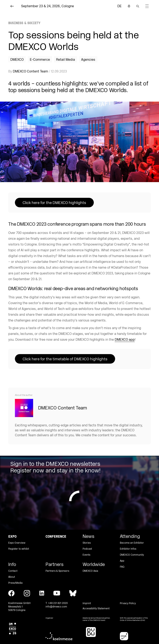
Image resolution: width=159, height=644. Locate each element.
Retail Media (66, 60)
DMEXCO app (125, 340)
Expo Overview (17, 543)
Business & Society (24, 23)
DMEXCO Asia (90, 571)
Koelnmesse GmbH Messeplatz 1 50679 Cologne (19, 607)
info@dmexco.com (56, 607)
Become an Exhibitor (132, 543)
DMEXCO (17, 60)
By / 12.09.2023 (38, 71)
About (12, 577)
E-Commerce (40, 60)
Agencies (88, 60)
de (119, 6)
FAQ (122, 567)
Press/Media (15, 583)
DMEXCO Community (132, 555)
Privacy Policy (128, 603)
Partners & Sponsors (57, 571)
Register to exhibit (19, 549)
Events (86, 555)
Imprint (87, 603)
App (122, 561)
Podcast (87, 549)
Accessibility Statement (96, 609)
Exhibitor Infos (128, 549)
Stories (87, 543)
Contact (13, 571)
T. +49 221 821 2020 (57, 603)
